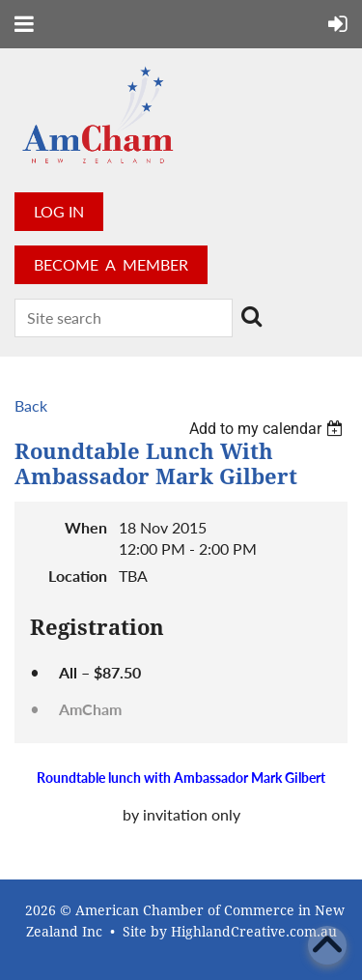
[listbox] (268, 429)
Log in (59, 211)
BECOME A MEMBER (111, 264)
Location (78, 576)
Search (251, 316)
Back (31, 405)
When (86, 527)
